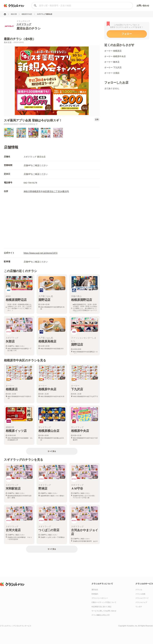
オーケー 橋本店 (112, 62)
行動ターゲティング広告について (104, 602)
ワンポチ (139, 607)
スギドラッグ (24, 24)
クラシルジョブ (141, 602)
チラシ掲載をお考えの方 (101, 615)
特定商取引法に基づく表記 (101, 607)
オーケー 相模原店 (113, 51)
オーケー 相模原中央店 (115, 56)
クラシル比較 (140, 594)
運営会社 (95, 590)
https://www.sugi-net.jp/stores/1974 (41, 253)
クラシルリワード (142, 598)
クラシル (139, 590)
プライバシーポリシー (100, 598)
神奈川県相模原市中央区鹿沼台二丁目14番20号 (46, 191)
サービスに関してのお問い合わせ (104, 611)
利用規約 (95, 594)
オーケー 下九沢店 (113, 67)
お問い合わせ (143, 6)
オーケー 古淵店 (112, 73)
